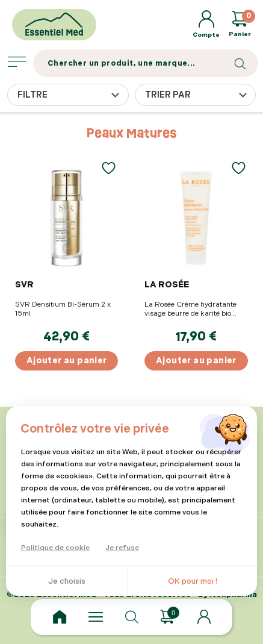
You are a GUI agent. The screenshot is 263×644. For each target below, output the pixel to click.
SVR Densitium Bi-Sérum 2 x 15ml (63, 309)
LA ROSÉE (167, 285)
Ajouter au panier (67, 361)
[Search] (146, 63)
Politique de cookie (55, 548)
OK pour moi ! (193, 581)
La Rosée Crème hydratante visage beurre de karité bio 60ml (190, 309)
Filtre (32, 95)
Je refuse (122, 548)
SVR (24, 285)
